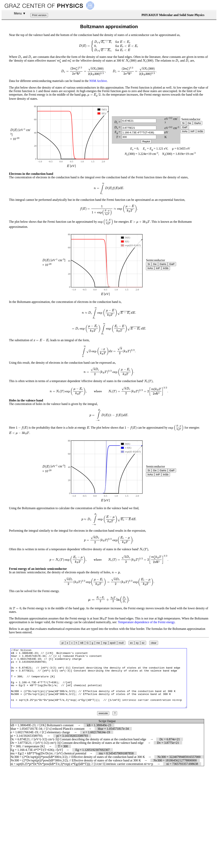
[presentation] (109, 46)
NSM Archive (98, 81)
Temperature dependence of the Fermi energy (146, 622)
